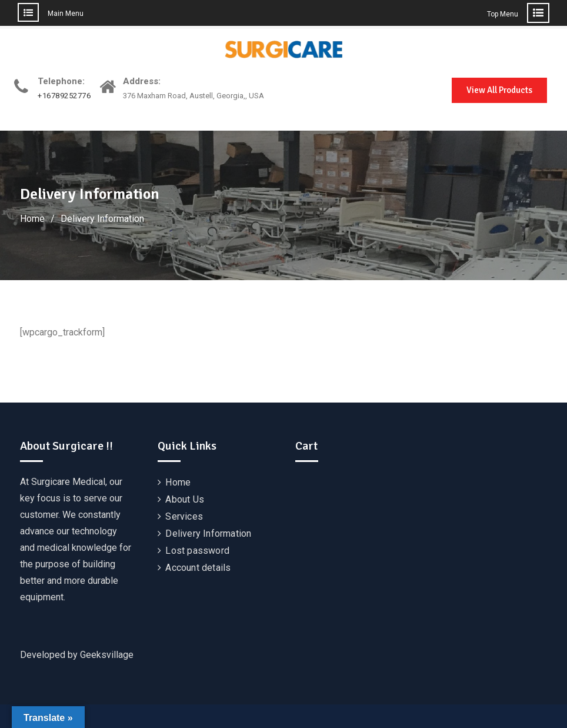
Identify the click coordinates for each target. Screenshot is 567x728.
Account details (198, 568)
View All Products (499, 90)
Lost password (197, 551)
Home (178, 482)
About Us (185, 499)
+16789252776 (64, 96)
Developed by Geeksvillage (77, 655)
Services (184, 516)
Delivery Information (208, 533)
